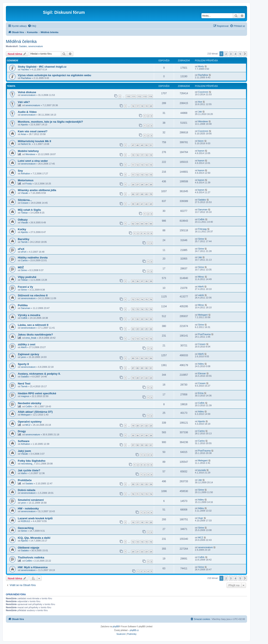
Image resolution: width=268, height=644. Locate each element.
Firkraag (202, 229)
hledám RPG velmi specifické (37, 393)
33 (142, 319)
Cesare (25, 203)
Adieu (201, 364)
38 (146, 281)
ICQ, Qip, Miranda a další (34, 538)
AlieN (201, 287)
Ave (200, 102)
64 (142, 224)
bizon (201, 141)
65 (146, 224)
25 (146, 329)
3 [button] (231, 54)
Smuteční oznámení (31, 500)
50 (146, 145)
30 (151, 184)
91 (151, 368)
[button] (245, 54)
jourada (202, 470)
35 (133, 281)
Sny (20, 171)
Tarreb (24, 242)
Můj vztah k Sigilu (29, 210)
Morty (201, 66)
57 (133, 445)
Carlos (24, 260)
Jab (200, 112)
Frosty (29, 184)
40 (138, 204)
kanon (201, 151)
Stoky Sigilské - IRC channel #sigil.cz (42, 67)
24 (142, 329)
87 (133, 368)
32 (138, 319)
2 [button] (226, 54)
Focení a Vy (25, 287)
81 (138, 358)
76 (151, 299)
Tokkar (24, 213)
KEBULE (25, 521)
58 (138, 445)
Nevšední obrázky (30, 403)
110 (128, 96)
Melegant (203, 315)
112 (139, 96)
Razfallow (26, 78)
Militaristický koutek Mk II (34, 141)
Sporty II (23, 364)
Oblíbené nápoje (29, 548)
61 (151, 445)
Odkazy (23, 220)
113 (145, 96)
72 (133, 299)
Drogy (22, 431)
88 (138, 368)
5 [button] (240, 54)
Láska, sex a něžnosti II (33, 325)
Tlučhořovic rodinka (31, 557)
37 (142, 281)
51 (151, 145)
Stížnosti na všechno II (33, 295)
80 (133, 358)
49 (142, 145)
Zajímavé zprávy (28, 354)
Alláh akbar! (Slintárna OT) (35, 412)
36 (138, 281)
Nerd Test (24, 384)
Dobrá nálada (27, 490)
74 (142, 299)
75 (146, 299)
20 (151, 106)
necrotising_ (27, 464)
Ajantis (24, 125)
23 (138, 329)
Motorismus (26, 180)
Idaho (24, 473)
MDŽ (21, 267)
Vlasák (24, 193)
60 (146, 445)
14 (146, 165)
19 (146, 106)
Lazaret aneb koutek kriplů (35, 518)
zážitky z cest (27, 344)
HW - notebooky (28, 508)
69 (146, 194)
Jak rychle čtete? (29, 470)
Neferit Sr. (26, 144)
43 (151, 204)
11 (133, 165)
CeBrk (201, 219)
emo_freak (31, 338)
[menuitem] (32, 26)
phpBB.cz (134, 630)
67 (138, 194)
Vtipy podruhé (27, 277)
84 (151, 358)
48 (138, 145)
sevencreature (36, 46)
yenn (23, 357)
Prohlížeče (25, 480)
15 (133, 155)
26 (133, 184)
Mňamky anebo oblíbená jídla (37, 190)
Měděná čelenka (21, 41)
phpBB (116, 627)
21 (142, 378)
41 (142, 204)
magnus (25, 396)
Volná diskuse (27, 92)
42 (146, 204)
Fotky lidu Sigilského (32, 461)
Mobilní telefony (28, 151)
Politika (23, 305)
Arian (24, 134)
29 (146, 184)
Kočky (22, 229)
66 (133, 194)
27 (138, 184)
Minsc (201, 277)
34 (146, 319)
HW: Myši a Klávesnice (33, 567)
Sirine (201, 239)
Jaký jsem (24, 451)
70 (151, 194)
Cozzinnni (203, 92)
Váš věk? (24, 102)
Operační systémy (30, 422)
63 (138, 224)
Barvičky (24, 239)
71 (138, 494)
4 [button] (235, 54)
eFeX (21, 249)
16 (133, 106)
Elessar (202, 373)
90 (146, 368)
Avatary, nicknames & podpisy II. (39, 374)
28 (142, 184)
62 (133, 224)
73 (138, 299)
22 (133, 329)
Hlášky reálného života (33, 258)
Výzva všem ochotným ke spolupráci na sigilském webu (54, 75)
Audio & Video (27, 112)
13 (142, 165)
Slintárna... (25, 200)
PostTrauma (204, 334)
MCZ (28, 425)
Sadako (23, 46)
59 (142, 445)
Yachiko (25, 69)
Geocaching (26, 528)
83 (146, 358)
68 (142, 194)
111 (134, 96)
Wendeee (203, 121)
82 (142, 358)
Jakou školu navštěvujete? (35, 335)
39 (133, 204)
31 (133, 319)
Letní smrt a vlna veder (33, 161)
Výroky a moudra (29, 315)
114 (150, 96)
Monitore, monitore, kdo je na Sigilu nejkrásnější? (50, 122)
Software (24, 441)
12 (138, 165)
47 (133, 145)
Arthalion (25, 174)
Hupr (201, 518)
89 (142, 368)
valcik (201, 295)
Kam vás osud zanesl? (33, 131)
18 (142, 106)
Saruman (203, 210)
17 (138, 106)
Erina (201, 393)
